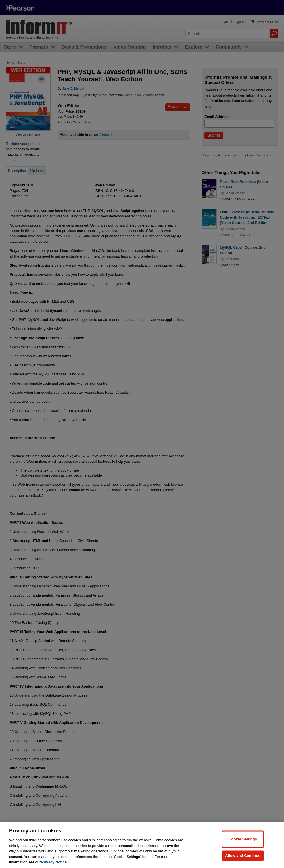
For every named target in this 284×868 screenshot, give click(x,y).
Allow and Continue (243, 855)
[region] (142, 845)
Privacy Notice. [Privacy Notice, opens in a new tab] (54, 862)
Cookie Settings (243, 839)
